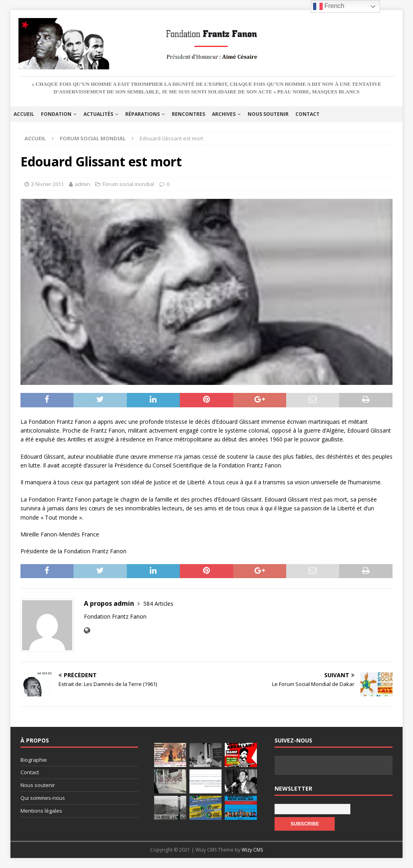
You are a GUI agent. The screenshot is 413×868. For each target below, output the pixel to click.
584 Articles (158, 604)
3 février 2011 (47, 184)
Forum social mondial (128, 184)
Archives (224, 114)
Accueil (24, 114)
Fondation (56, 114)
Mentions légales (41, 811)
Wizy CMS (252, 850)
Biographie (34, 760)
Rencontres (188, 114)
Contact (307, 114)
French (329, 6)
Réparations (142, 114)
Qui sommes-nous (43, 798)
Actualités (98, 114)
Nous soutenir (268, 114)
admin (82, 184)
